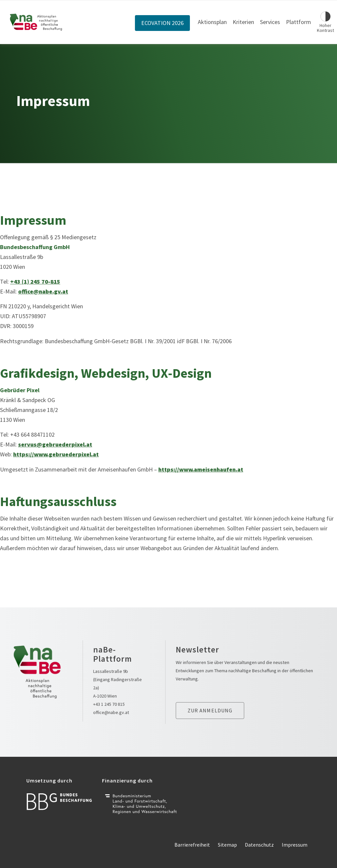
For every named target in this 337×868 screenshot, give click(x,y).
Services (270, 22)
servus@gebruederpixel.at (55, 444)
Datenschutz (259, 845)
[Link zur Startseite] (36, 22)
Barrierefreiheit (192, 845)
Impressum (295, 845)
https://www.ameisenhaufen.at (201, 469)
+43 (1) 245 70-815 (35, 281)
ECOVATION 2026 (162, 23)
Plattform (298, 22)
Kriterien (243, 22)
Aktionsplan (212, 22)
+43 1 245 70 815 (109, 704)
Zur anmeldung (210, 710)
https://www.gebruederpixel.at (56, 454)
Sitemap (227, 845)
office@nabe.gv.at (43, 291)
